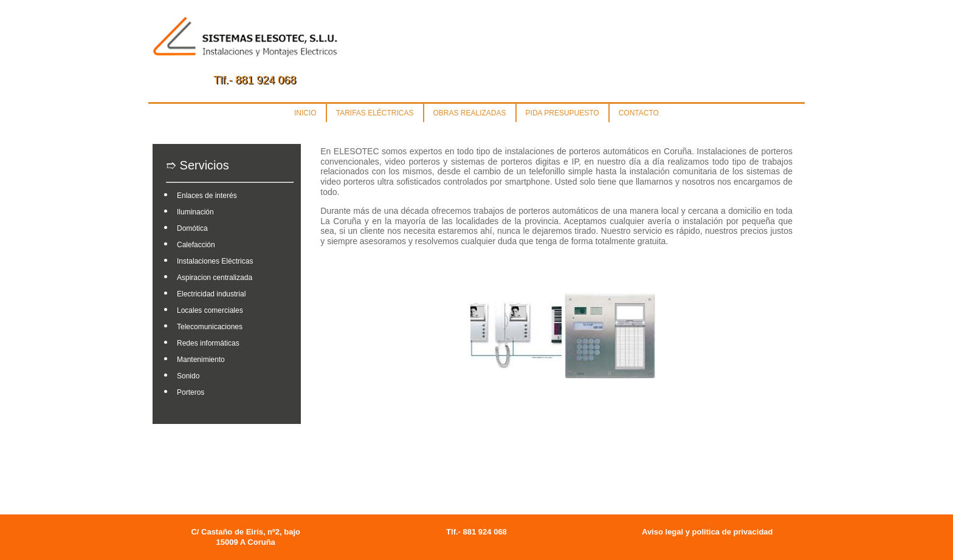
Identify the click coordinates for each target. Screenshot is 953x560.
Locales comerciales (210, 310)
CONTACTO (639, 113)
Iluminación (195, 212)
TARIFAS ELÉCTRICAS (375, 113)
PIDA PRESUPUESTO (563, 113)
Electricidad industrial (211, 294)
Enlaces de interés (207, 196)
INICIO (305, 113)
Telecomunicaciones (210, 327)
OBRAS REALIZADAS (470, 113)
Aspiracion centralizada (215, 278)
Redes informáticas (208, 343)
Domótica (192, 228)
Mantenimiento (201, 360)
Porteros (191, 392)
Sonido (188, 376)
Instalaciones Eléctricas (215, 261)
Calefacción (196, 245)
